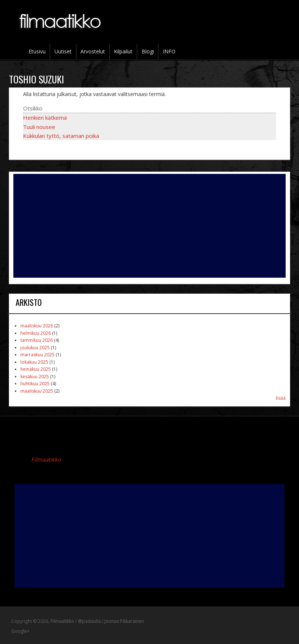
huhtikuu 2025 (35, 384)
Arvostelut (93, 51)
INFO (169, 51)
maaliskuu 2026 (37, 326)
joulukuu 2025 (35, 348)
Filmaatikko (46, 459)
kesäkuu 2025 (35, 377)
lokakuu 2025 (34, 362)
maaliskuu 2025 (37, 391)
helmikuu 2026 (36, 333)
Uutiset (63, 51)
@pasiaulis (89, 621)
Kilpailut (123, 51)
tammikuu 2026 (37, 340)
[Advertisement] (149, 226)
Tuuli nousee (39, 127)
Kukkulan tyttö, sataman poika (61, 136)
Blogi (148, 51)
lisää (281, 398)
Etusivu (37, 51)
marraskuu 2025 (37, 355)
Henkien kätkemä (45, 118)
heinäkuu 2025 (36, 369)
